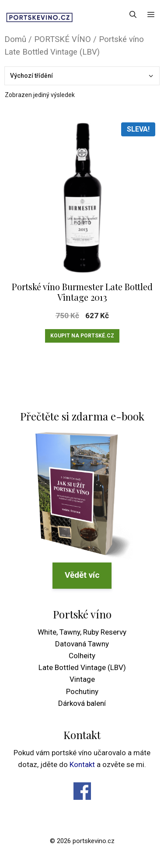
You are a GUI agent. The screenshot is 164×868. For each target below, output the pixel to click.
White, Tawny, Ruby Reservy (82, 632)
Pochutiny (82, 691)
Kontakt (82, 764)
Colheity (82, 656)
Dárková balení (82, 703)
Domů (15, 39)
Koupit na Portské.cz (82, 336)
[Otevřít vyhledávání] (133, 14)
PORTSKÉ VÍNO (63, 39)
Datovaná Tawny (82, 644)
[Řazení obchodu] (82, 76)
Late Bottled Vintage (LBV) (82, 667)
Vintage (82, 679)
